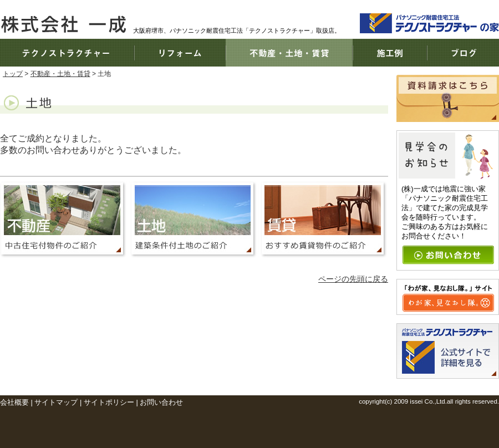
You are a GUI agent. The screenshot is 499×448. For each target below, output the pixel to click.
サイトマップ (56, 402)
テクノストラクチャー (67, 53)
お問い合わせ (161, 402)
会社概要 (14, 402)
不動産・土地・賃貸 (289, 53)
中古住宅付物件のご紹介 (65, 220)
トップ (13, 74)
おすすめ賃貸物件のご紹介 (323, 220)
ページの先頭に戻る (353, 279)
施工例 (390, 53)
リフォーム (180, 53)
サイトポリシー (109, 402)
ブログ (463, 53)
